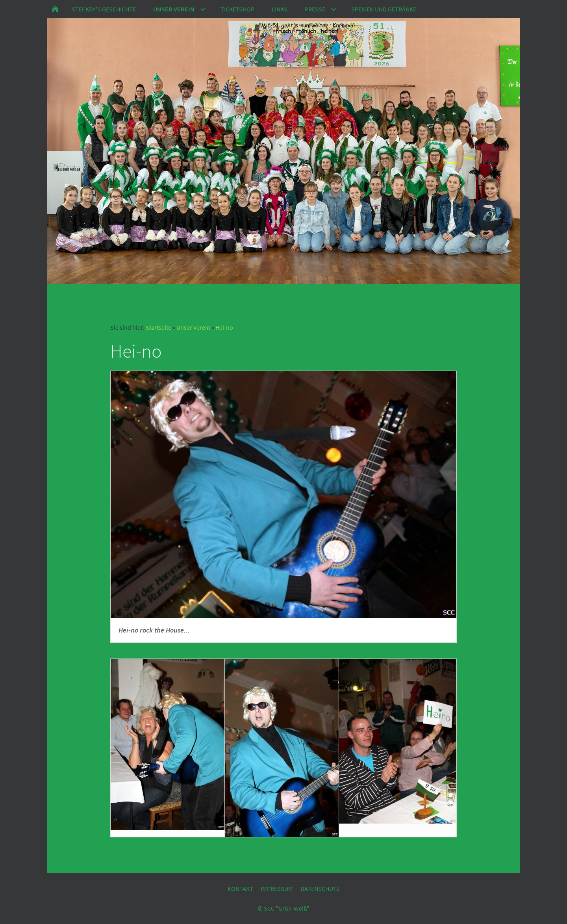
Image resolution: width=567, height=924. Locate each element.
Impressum (277, 889)
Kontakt (240, 889)
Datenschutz (320, 889)
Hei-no (224, 327)
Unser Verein (193, 327)
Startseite (158, 327)
